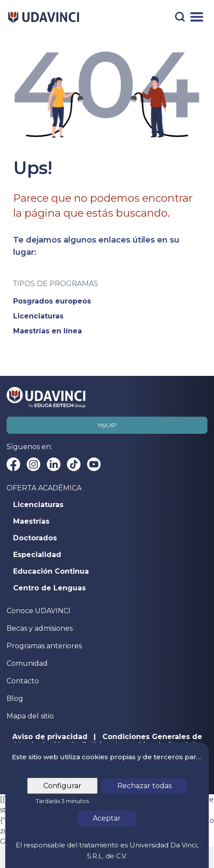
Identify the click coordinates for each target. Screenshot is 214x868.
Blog (15, 698)
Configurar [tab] (62, 786)
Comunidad (27, 663)
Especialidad (37, 555)
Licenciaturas (38, 505)
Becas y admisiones (40, 628)
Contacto (23, 681)
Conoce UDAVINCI (39, 611)
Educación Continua (51, 572)
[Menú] (197, 17)
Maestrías (31, 522)
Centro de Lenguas (49, 588)
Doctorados (35, 538)
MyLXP (107, 425)
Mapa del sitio (30, 716)
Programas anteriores (44, 646)
